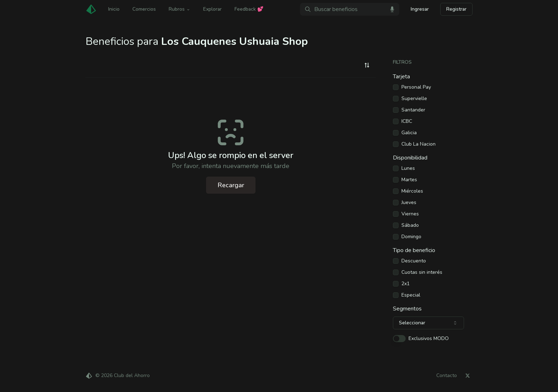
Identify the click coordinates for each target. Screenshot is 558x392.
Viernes (410, 214)
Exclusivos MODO (429, 339)
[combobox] (367, 65)
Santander (413, 110)
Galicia (409, 133)
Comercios (144, 9)
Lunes (408, 168)
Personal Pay (416, 87)
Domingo (411, 237)
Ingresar (420, 9)
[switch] (399, 339)
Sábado (410, 225)
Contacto (447, 376)
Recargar (231, 185)
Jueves (409, 203)
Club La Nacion (418, 144)
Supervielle (414, 99)
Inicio (114, 9)
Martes (409, 180)
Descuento (414, 261)
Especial (411, 295)
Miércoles (412, 191)
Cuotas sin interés (422, 272)
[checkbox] (396, 87)
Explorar (212, 9)
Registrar (456, 9)
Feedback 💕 (249, 9)
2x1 (406, 284)
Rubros (180, 9)
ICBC (407, 121)
